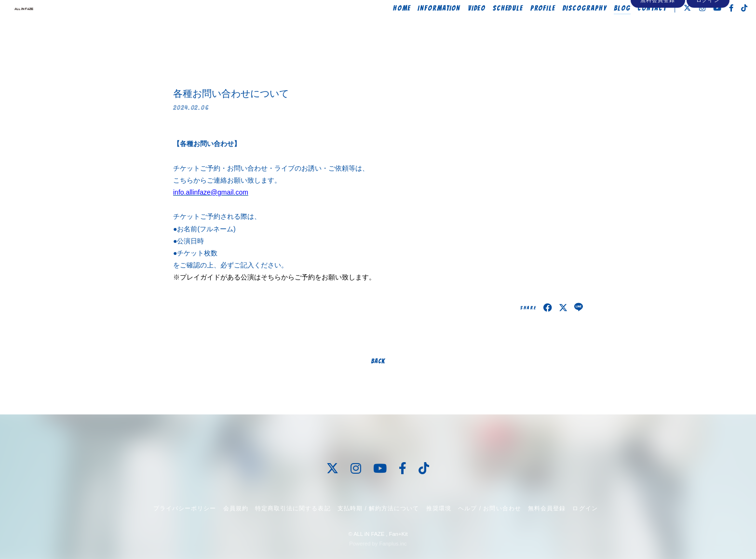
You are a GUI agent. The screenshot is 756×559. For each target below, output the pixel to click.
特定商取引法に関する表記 (293, 508)
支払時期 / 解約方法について (378, 508)
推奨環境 (439, 508)
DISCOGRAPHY (565, 27)
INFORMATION (419, 27)
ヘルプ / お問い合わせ (489, 508)
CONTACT (632, 27)
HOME (382, 27)
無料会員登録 (658, 44)
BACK (378, 361)
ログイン (708, 44)
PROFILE (523, 27)
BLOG (602, 27)
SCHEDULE (488, 27)
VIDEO (457, 27)
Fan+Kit (398, 534)
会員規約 (236, 508)
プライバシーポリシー (185, 508)
